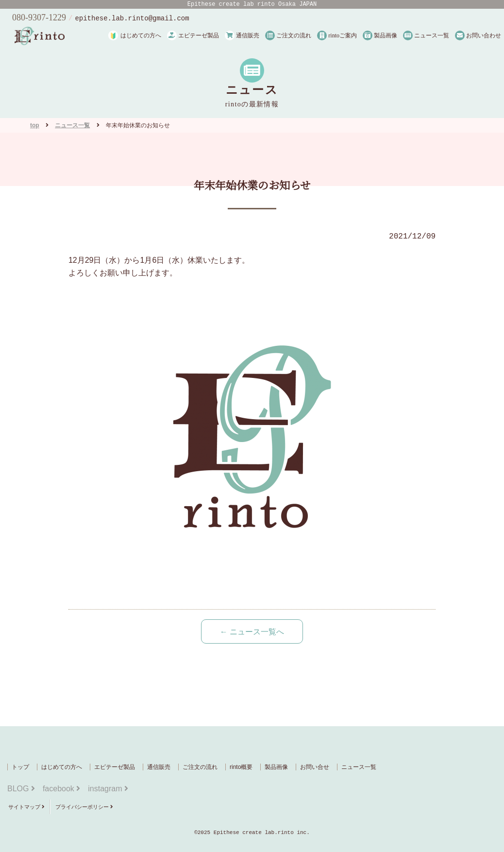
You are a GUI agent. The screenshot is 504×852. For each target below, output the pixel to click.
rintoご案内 (337, 35)
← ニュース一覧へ (252, 632)
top (35, 125)
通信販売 (242, 35)
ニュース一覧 (426, 35)
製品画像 (380, 35)
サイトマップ (26, 807)
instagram (108, 789)
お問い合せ (315, 767)
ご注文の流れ (288, 35)
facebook (61, 789)
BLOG (21, 789)
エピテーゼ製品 (193, 35)
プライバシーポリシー (84, 807)
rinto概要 (241, 767)
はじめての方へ (141, 35)
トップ (20, 767)
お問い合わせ (478, 35)
